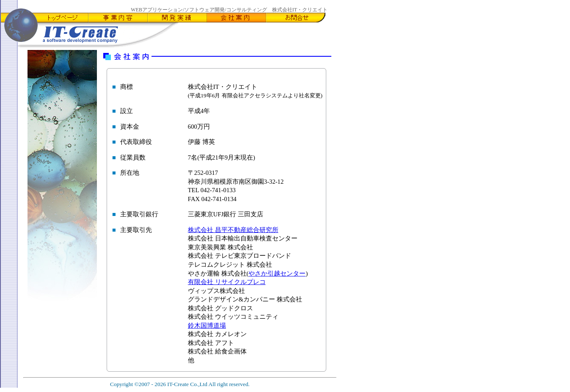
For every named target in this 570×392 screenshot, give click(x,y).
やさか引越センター (277, 273)
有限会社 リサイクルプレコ (227, 282)
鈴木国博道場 (207, 326)
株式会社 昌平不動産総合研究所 (233, 230)
